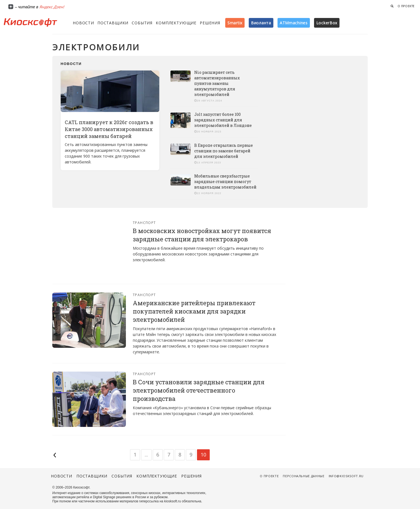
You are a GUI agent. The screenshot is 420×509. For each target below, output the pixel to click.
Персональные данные (304, 476)
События (142, 23)
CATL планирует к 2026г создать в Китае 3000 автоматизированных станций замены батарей (109, 129)
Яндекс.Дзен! (52, 7)
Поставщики (113, 23)
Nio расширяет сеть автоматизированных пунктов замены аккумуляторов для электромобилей (217, 83)
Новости (83, 23)
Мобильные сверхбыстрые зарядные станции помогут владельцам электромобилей (225, 182)
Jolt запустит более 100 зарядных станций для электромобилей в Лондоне (223, 120)
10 (203, 455)
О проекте (406, 6)
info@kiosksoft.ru (346, 476)
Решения (210, 23)
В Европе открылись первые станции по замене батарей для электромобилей (224, 151)
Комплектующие (176, 23)
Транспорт (144, 223)
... (146, 455)
